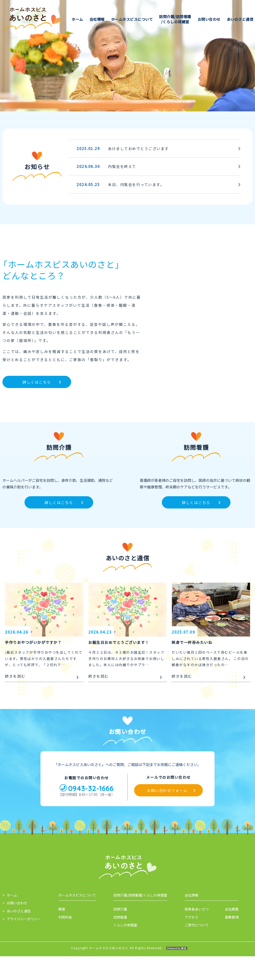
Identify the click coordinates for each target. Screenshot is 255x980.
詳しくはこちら (37, 382)
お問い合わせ (209, 19)
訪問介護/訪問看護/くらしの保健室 (140, 968)
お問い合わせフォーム (167, 864)
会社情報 (97, 19)
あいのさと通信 (240, 19)
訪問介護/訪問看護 (175, 19)
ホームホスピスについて (132, 19)
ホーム (77, 19)
